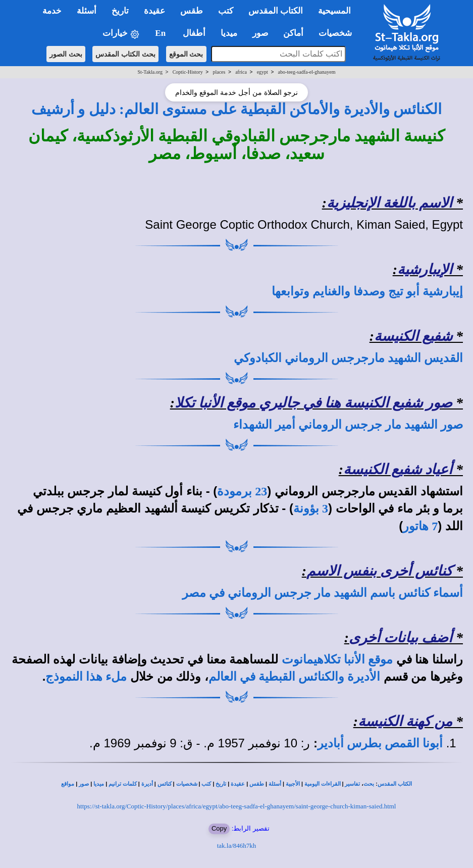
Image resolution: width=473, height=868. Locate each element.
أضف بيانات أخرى (401, 637)
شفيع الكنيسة (413, 336)
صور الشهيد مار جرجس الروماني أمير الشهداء (348, 425)
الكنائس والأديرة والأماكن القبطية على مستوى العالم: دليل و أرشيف (237, 109)
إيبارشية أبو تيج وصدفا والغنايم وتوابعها (367, 291)
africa (241, 72)
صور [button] (260, 33)
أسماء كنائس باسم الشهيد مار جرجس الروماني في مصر (323, 593)
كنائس (165, 784)
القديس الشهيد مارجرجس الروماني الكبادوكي (348, 358)
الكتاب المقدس (395, 784)
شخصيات (187, 784)
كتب (206, 784)
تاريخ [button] (120, 11)
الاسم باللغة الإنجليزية (389, 203)
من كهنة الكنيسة (405, 721)
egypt (262, 72)
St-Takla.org (150, 72)
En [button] (161, 33)
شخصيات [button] (338, 33)
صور (84, 784)
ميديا (99, 784)
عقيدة (238, 784)
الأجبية (293, 784)
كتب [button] (226, 11)
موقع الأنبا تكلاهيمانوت (337, 659)
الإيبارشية (425, 269)
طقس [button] (192, 11)
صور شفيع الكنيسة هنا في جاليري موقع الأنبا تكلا (313, 403)
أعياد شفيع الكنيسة (398, 469)
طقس (257, 784)
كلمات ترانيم (123, 784)
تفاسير (352, 784)
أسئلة (275, 784)
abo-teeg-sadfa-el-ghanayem (307, 72)
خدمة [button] (52, 11)
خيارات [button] (121, 34)
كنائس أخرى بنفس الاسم (379, 571)
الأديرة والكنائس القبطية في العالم (294, 677)
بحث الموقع (186, 54)
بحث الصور (66, 54)
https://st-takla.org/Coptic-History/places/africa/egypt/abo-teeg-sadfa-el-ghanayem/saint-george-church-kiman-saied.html (237, 806)
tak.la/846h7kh (237, 846)
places (219, 72)
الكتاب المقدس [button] (276, 11)
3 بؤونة (311, 508)
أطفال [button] (194, 33)
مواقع (68, 784)
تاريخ (221, 784)
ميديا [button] (229, 33)
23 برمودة (242, 491)
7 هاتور (420, 526)
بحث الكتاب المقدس (125, 54)
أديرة (147, 784)
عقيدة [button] (154, 11)
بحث (369, 784)
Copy (219, 828)
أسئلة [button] (87, 11)
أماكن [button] (293, 33)
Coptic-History (188, 72)
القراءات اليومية (323, 784)
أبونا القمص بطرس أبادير (380, 743)
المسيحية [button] (334, 11)
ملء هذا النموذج (86, 677)
